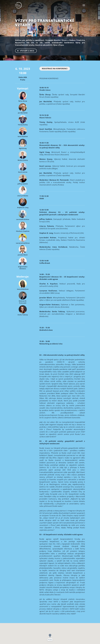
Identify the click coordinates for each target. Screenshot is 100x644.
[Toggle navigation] (84, 5)
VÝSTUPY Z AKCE (25, 51)
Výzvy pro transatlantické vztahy (45, 23)
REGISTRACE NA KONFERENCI (55, 69)
